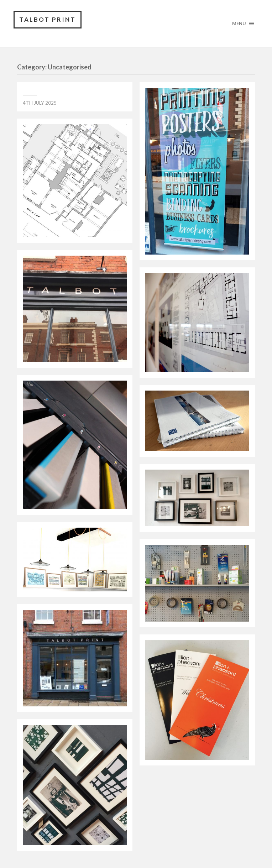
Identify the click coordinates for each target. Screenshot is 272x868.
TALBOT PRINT (48, 19)
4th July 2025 (40, 103)
